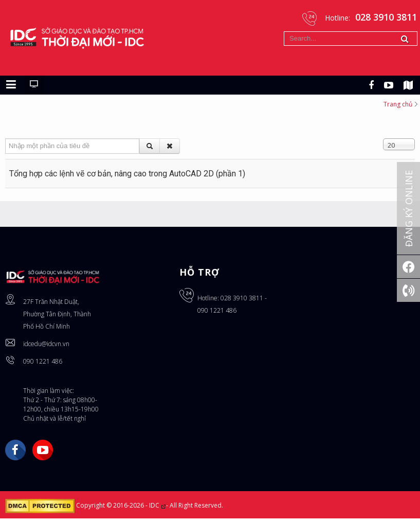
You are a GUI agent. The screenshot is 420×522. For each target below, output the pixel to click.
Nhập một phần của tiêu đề (5, 142)
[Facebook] (408, 267)
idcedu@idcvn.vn (46, 347)
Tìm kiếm (284, 32)
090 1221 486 (43, 365)
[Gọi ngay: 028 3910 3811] (408, 290)
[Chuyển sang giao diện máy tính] (34, 88)
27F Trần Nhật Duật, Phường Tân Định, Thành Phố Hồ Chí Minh (57, 318)
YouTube (43, 454)
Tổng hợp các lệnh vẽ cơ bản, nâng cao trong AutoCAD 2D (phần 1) (127, 177)
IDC (158, 509)
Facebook (15, 454)
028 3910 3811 (242, 302)
